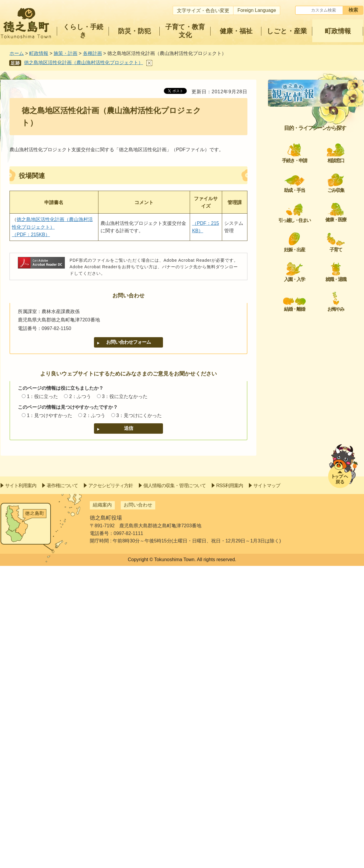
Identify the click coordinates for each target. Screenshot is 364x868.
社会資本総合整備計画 (302, 119)
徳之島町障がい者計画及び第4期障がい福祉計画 (317, 271)
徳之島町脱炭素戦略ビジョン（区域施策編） (318, 490)
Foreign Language (257, 10)
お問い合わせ (138, 807)
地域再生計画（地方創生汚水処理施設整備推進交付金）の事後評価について (318, 434)
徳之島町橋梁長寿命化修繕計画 (311, 254)
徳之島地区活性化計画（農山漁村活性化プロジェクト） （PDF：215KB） (52, 227)
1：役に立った (42, 396)
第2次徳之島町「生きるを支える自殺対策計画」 (317, 455)
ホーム (17, 53)
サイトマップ (267, 788)
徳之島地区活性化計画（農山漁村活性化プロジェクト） (84, 63)
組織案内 (102, 807)
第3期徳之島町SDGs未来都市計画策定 (316, 172)
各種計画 (92, 53)
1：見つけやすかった (50, 415)
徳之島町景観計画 (297, 473)
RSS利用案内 (230, 788)
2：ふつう (80, 396)
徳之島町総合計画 (297, 104)
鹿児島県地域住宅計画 (302, 239)
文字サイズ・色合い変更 (203, 11)
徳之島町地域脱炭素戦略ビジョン (313, 133)
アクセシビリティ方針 (111, 788)
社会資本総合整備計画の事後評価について (318, 357)
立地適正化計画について (304, 374)
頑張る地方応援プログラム (306, 225)
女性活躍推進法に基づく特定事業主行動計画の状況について (318, 307)
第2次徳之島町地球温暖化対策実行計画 (317, 151)
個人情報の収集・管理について (175, 788)
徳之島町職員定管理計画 (304, 339)
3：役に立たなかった (125, 396)
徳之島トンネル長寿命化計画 (309, 190)
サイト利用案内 (21, 788)
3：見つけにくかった (139, 415)
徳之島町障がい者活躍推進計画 (311, 325)
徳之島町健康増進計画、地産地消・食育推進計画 (318, 392)
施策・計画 (65, 53)
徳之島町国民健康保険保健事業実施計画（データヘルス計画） (318, 413)
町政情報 (39, 53)
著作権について (62, 788)
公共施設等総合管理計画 (304, 289)
